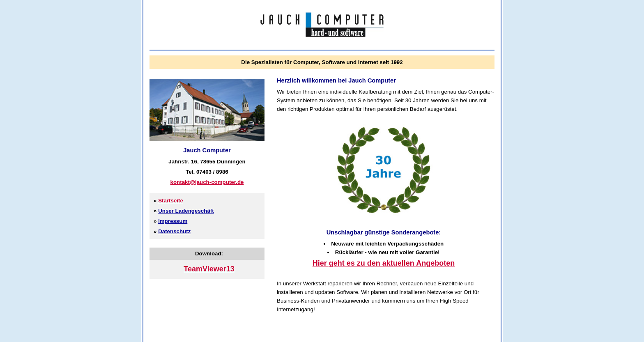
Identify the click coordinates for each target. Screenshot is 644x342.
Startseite (171, 201)
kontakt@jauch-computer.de (207, 182)
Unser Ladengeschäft (186, 211)
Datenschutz (174, 231)
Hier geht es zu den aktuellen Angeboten (384, 263)
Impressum (173, 221)
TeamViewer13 (209, 269)
